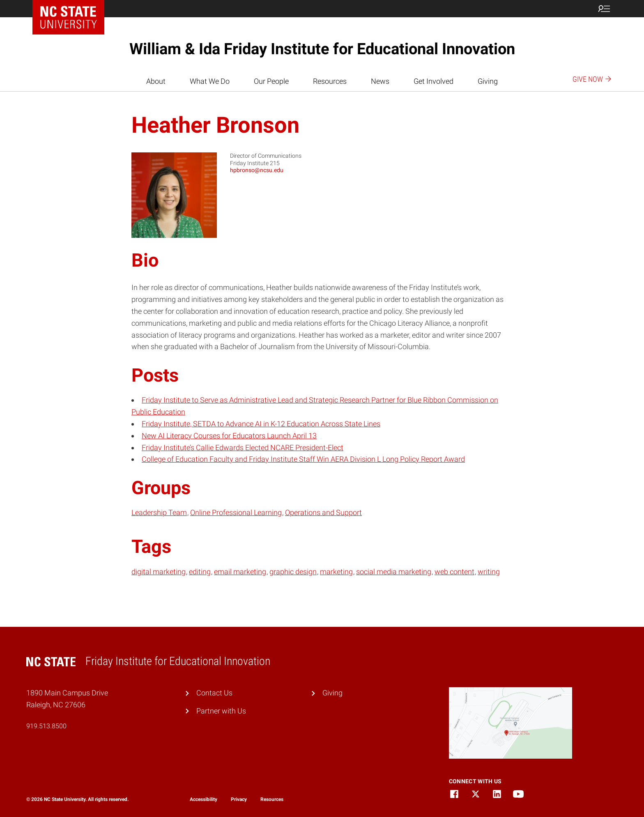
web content (454, 572)
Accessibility (204, 799)
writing (489, 572)
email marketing (240, 572)
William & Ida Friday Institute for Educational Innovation (322, 49)
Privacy (239, 799)
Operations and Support (323, 512)
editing (200, 572)
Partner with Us (221, 711)
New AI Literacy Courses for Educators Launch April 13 (229, 436)
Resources (330, 81)
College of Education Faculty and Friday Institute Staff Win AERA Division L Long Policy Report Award (303, 459)
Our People (271, 81)
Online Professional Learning (236, 512)
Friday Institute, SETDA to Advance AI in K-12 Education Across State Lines (261, 424)
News (380, 81)
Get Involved (434, 81)
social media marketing (394, 572)
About (156, 81)
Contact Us (214, 693)
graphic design (293, 572)
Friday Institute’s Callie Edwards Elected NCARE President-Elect (243, 448)
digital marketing (159, 572)
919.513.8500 (46, 726)
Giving (488, 81)
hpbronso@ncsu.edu (257, 170)
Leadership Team (159, 512)
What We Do (210, 81)
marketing (336, 572)
